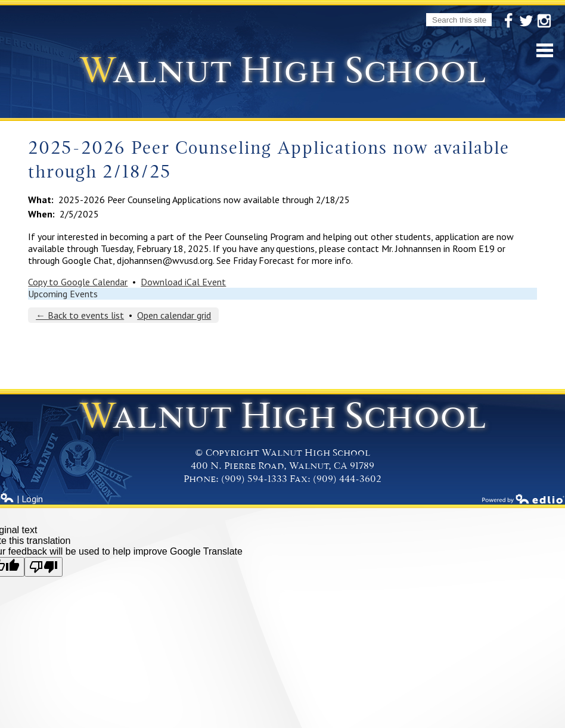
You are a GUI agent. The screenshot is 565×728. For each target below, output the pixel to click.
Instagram (544, 21)
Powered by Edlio (523, 499)
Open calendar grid (174, 315)
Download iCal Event (183, 282)
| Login (21, 499)
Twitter (526, 21)
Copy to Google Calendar (78, 282)
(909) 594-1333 (254, 479)
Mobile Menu (545, 50)
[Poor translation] (44, 567)
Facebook (508, 21)
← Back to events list (80, 315)
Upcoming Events (63, 294)
